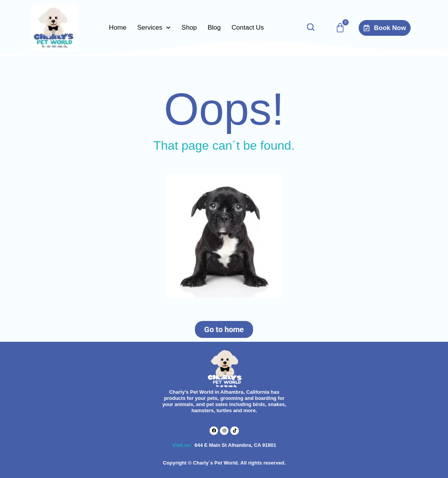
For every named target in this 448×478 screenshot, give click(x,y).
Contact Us (248, 28)
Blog (214, 28)
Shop (189, 28)
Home (118, 28)
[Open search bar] (310, 28)
